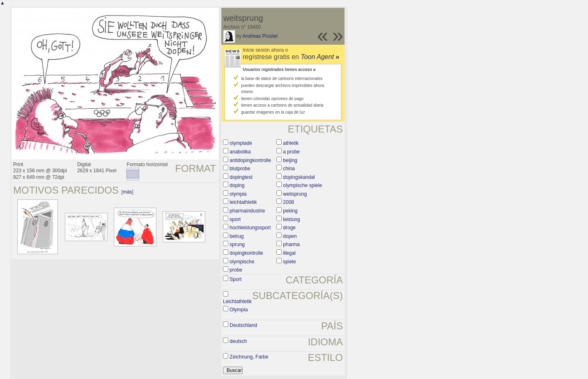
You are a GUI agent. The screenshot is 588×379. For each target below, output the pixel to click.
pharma (291, 244)
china (289, 169)
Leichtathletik (237, 301)
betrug (237, 236)
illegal (289, 253)
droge (289, 228)
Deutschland (243, 325)
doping (237, 185)
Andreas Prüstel (260, 36)
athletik (291, 143)
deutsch (238, 341)
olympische (242, 262)
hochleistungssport (250, 228)
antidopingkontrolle (250, 160)
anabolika (240, 152)
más (127, 192)
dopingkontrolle (246, 253)
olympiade (241, 143)
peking (290, 211)
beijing (290, 160)
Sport (235, 279)
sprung (237, 244)
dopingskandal (299, 177)
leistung (291, 219)
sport (235, 219)
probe (236, 270)
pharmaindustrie (247, 211)
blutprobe (240, 169)
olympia (238, 194)
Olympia (239, 310)
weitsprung (295, 194)
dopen (290, 236)
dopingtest (241, 177)
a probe (291, 152)
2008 (288, 202)
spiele (289, 262)
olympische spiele (302, 185)
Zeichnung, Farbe (249, 357)
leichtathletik (243, 202)
